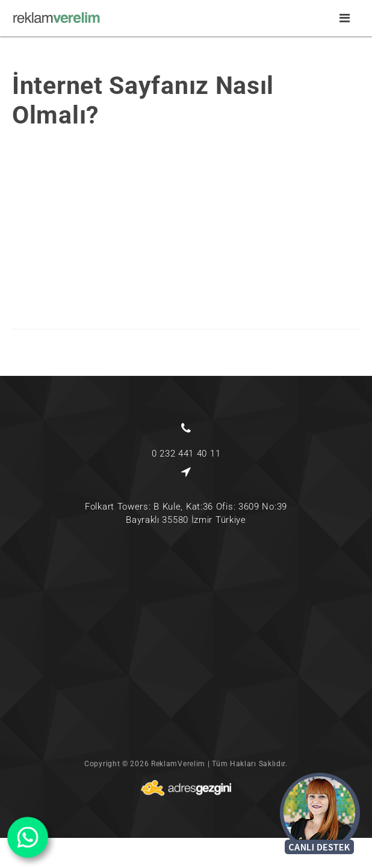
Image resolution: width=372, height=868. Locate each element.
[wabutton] (28, 837)
